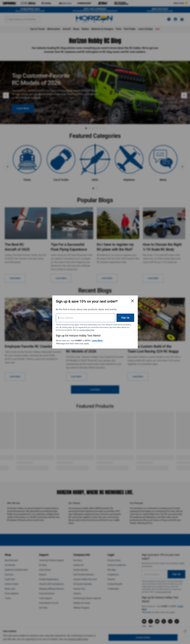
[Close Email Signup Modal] (132, 301)
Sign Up (125, 318)
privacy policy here (87, 330)
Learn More (97, 341)
